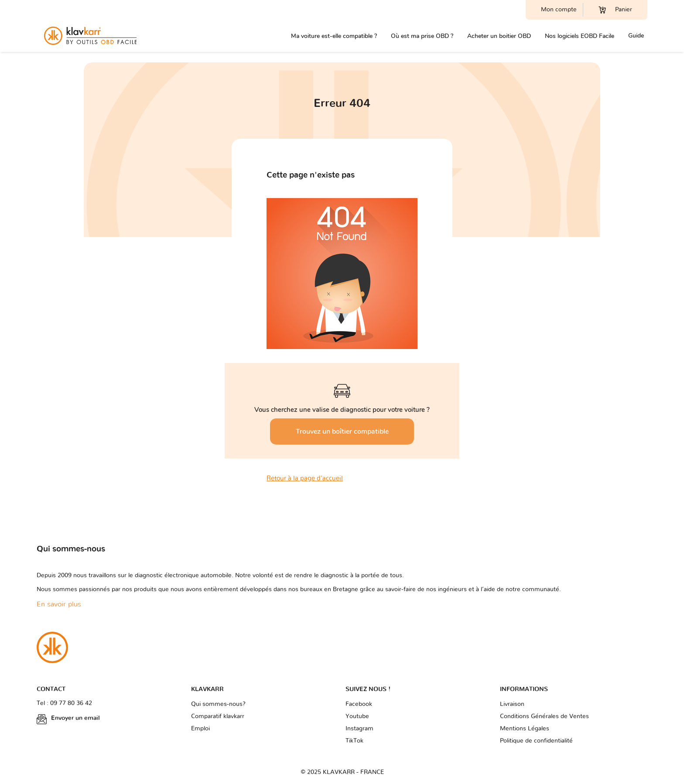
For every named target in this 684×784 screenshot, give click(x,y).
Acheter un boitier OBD (499, 36)
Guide (636, 36)
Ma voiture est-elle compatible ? (334, 36)
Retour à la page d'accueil (305, 478)
